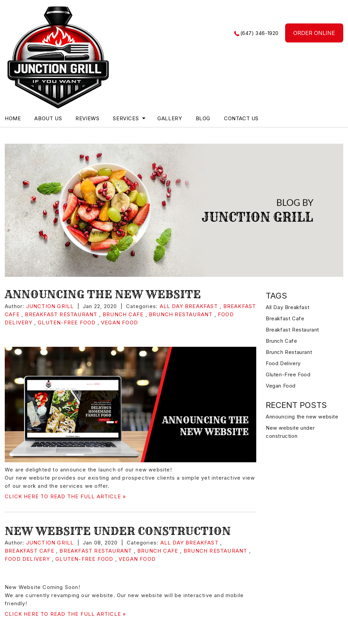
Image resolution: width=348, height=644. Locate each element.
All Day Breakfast (189, 306)
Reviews (87, 118)
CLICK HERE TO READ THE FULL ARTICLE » (65, 496)
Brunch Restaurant (181, 314)
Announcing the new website (103, 294)
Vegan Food (119, 323)
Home (13, 118)
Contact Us (241, 118)
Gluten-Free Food (67, 323)
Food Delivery (28, 559)
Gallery (170, 118)
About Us (48, 118)
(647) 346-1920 (259, 33)
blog (203, 118)
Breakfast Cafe (30, 551)
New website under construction (118, 531)
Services (126, 118)
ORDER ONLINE (314, 33)
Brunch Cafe (123, 314)
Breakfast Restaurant (61, 314)
